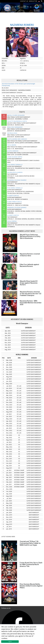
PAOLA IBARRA (12, 145)
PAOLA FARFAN (12, 221)
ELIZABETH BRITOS (13, 196)
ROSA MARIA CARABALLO (15, 165)
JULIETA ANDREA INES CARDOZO (17, 139)
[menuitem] (39, 1)
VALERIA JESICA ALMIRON (15, 172)
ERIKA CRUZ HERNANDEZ (15, 127)
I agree (10, 642)
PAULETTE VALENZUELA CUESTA (17, 121)
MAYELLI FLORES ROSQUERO (16, 115)
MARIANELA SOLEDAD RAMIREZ (17, 180)
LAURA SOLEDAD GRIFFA (15, 157)
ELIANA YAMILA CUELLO (14, 202)
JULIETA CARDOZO (13, 151)
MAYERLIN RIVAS (12, 133)
